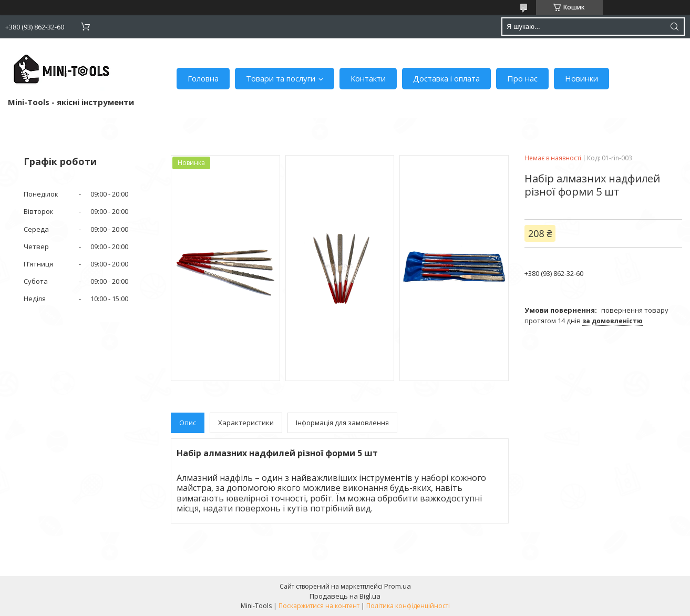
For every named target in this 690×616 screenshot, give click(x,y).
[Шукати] (674, 27)
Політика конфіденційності (408, 606)
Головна (203, 78)
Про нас (522, 78)
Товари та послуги (281, 78)
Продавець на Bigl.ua (345, 596)
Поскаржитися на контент (319, 606)
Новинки (581, 78)
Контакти (368, 78)
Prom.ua (398, 586)
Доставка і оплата (446, 78)
